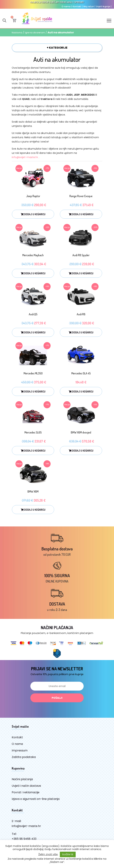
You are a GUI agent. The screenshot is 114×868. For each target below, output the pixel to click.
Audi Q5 (33, 314)
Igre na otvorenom (35, 33)
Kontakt (78, 6)
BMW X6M (33, 491)
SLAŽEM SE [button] (68, 854)
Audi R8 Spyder (81, 255)
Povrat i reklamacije (26, 792)
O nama (67, 6)
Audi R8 (81, 314)
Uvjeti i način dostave (26, 786)
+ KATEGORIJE (57, 48)
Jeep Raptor (33, 196)
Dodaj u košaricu (33, 214)
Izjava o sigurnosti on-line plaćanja (36, 799)
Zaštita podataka (24, 757)
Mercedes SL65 (33, 432)
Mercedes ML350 (33, 373)
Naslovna (17, 33)
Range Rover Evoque (81, 196)
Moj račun (89, 6)
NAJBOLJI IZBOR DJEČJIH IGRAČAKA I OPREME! (57, 2)
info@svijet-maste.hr (25, 157)
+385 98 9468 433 (24, 839)
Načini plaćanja (22, 779)
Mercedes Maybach (33, 255)
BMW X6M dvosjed (81, 432)
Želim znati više (48, 854)
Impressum (20, 750)
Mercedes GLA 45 (81, 373)
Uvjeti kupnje (104, 6)
